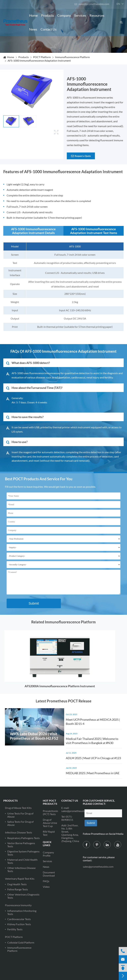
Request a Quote (81, 156)
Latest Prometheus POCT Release (64, 701)
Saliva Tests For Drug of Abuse (20, 823)
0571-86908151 (67, 818)
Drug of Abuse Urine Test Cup (50, 823)
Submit (34, 603)
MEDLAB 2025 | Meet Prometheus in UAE (93, 773)
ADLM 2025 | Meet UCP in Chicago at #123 (93, 758)
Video (46, 887)
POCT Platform (42, 57)
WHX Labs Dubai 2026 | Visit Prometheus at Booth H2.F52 (34, 736)
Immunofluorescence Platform (72, 57)
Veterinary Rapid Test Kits (20, 879)
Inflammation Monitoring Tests (22, 912)
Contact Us (49, 29)
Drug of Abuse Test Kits (18, 808)
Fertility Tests (15, 929)
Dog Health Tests (17, 884)
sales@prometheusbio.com (92, 4)
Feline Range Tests (18, 889)
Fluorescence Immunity (18, 905)
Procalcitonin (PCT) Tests (50, 812)
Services (80, 15)
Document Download (49, 874)
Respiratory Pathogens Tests (23, 838)
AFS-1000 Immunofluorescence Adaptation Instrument (39, 60)
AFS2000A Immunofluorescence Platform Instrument (60, 686)
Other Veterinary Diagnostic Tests (23, 896)
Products (47, 15)
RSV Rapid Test (49, 833)
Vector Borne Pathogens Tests (21, 845)
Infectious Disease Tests (19, 832)
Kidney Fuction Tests (19, 924)
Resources (97, 15)
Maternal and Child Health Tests (22, 861)
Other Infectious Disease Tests (21, 869)
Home (33, 15)
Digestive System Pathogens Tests (23, 853)
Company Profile (48, 854)
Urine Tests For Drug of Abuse (20, 815)
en (118, 4)
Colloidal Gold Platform (21, 942)
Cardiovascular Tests (19, 919)
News (33, 29)
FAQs (46, 881)
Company (64, 15)
